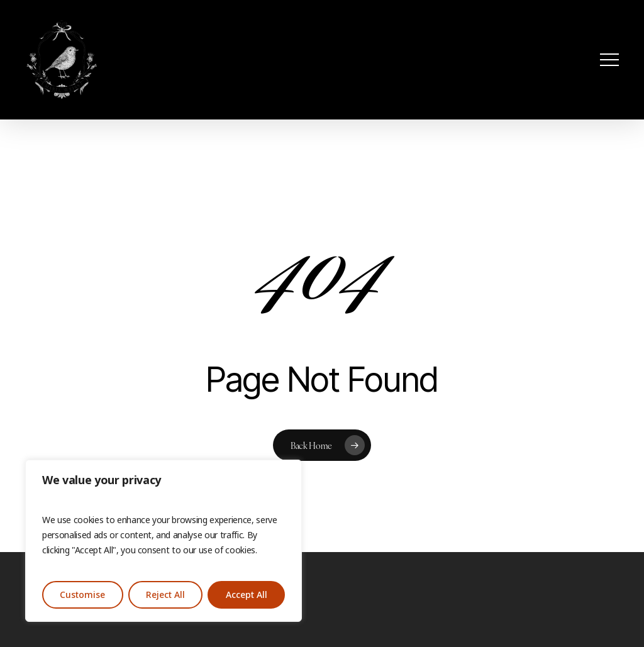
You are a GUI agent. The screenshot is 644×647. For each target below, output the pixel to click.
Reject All (165, 595)
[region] (164, 541)
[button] (609, 60)
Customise (82, 595)
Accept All (247, 595)
